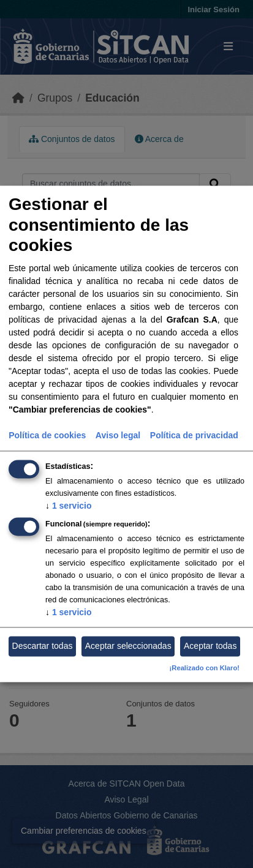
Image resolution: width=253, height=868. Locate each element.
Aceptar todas (210, 646)
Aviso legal (118, 435)
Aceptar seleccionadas (128, 646)
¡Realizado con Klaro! (205, 668)
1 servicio (69, 506)
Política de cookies (47, 435)
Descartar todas (43, 646)
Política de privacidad (194, 435)
